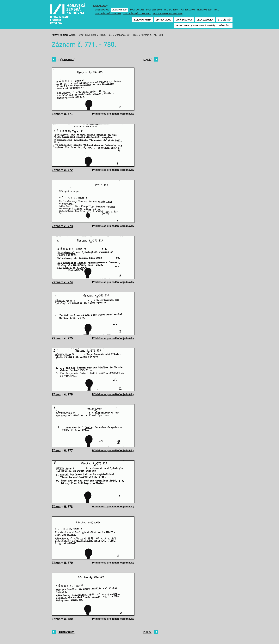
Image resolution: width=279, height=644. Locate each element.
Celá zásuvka (205, 20)
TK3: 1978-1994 (205, 10)
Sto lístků (224, 20)
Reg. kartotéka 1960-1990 (168, 14)
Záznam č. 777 (62, 451)
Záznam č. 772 (62, 170)
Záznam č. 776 (62, 394)
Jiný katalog (164, 20)
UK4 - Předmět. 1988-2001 (137, 14)
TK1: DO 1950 (171, 10)
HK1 (217, 10)
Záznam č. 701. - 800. (127, 35)
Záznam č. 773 (62, 226)
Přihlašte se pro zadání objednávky (113, 114)
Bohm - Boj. (106, 35)
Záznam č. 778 (62, 507)
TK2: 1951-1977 (187, 10)
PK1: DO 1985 (137, 10)
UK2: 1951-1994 (120, 10)
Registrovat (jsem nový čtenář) (195, 26)
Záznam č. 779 (62, 563)
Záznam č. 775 (62, 338)
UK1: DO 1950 (102, 10)
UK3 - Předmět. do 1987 (108, 14)
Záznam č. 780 (62, 619)
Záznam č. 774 (62, 282)
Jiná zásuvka (184, 20)
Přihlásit (225, 26)
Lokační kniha (143, 20)
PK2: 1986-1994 (154, 10)
